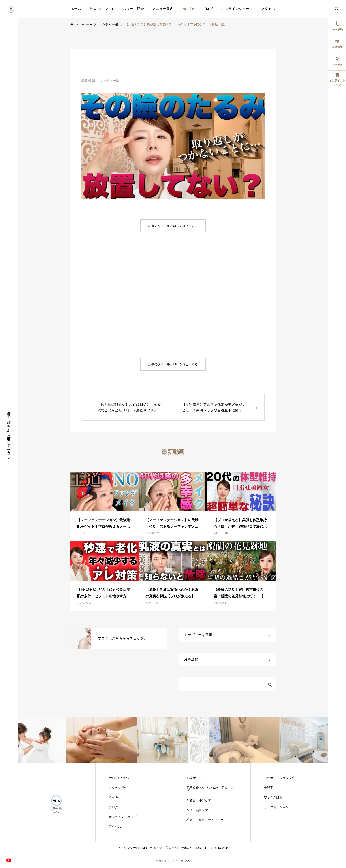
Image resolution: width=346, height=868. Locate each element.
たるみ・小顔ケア (199, 801)
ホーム (76, 9)
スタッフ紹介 (133, 9)
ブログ (207, 9)
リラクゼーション (276, 807)
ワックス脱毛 (273, 798)
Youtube (188, 9)
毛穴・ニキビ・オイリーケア (207, 820)
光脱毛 (269, 788)
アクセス (268, 9)
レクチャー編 (110, 81)
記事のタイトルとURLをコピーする (173, 226)
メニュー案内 (163, 9)
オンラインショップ (237, 9)
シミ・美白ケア (197, 810)
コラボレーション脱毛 (279, 778)
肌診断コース (196, 778)
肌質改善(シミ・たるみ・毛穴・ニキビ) (212, 789)
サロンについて (102, 9)
